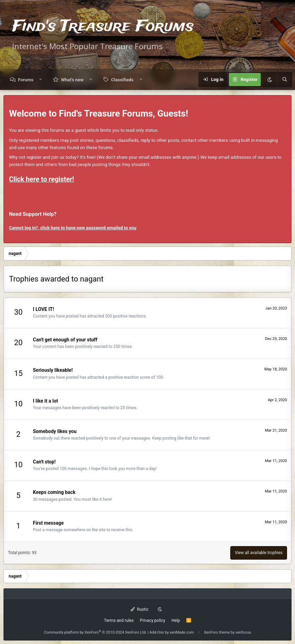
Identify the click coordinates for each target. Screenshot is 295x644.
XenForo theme (217, 632)
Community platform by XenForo (95, 632)
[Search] (285, 80)
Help (176, 620)
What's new (72, 80)
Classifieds (122, 80)
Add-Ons (157, 632)
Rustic (140, 609)
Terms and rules (119, 620)
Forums (26, 80)
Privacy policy (153, 620)
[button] (41, 80)
